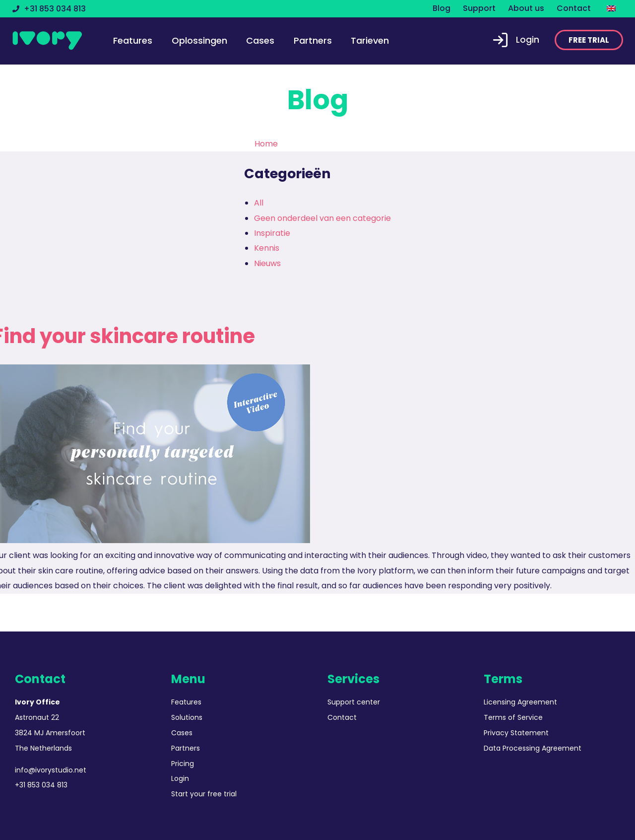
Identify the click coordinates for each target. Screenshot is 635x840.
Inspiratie (272, 233)
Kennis (267, 248)
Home (266, 144)
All (259, 203)
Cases (260, 40)
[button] (589, 40)
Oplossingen (199, 40)
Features (133, 40)
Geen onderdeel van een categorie (322, 218)
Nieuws (267, 263)
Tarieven (370, 40)
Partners (313, 40)
